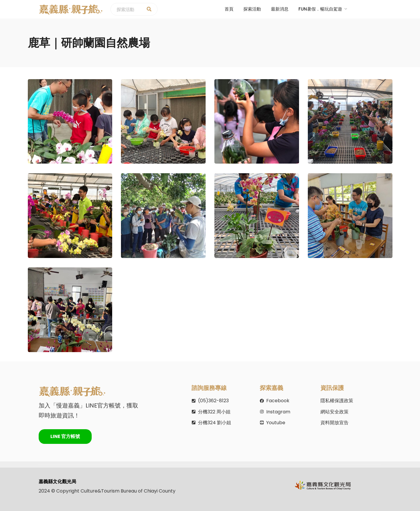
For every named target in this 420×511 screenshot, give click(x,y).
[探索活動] (149, 9)
